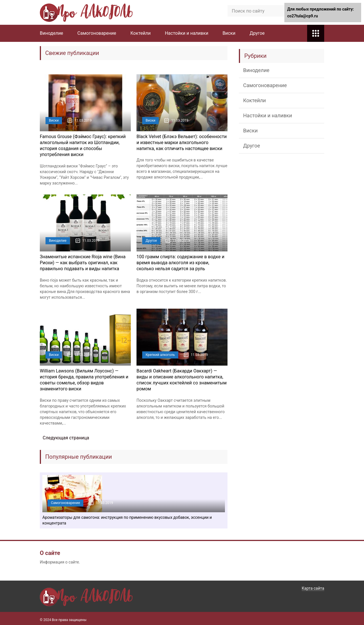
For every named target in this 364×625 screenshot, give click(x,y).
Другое (257, 33)
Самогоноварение (97, 33)
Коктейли (141, 33)
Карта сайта (313, 588)
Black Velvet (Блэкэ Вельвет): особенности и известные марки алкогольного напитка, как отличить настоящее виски (182, 143)
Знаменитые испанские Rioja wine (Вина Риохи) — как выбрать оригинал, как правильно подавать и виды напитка (83, 263)
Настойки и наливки (187, 33)
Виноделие (51, 33)
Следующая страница (66, 438)
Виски (229, 33)
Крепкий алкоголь (160, 355)
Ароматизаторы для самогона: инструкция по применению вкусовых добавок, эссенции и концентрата (127, 520)
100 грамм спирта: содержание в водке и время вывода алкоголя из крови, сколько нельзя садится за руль (180, 263)
